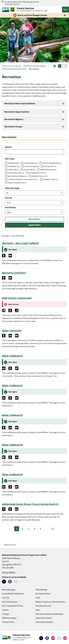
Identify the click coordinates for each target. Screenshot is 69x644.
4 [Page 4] (34, 529)
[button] (55, 66)
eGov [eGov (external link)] (38, 610)
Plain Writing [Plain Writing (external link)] (41, 590)
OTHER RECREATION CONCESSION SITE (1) (23, 179)
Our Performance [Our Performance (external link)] (10, 602)
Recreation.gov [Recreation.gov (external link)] (9, 590)
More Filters (34, 219)
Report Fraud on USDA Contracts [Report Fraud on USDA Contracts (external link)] (50, 602)
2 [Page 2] (23, 529)
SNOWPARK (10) (14, 166)
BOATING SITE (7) (50, 166)
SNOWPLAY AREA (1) (50, 179)
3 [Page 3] (29, 529)
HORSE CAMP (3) (29, 170)
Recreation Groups (13, 127)
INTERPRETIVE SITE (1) (40, 176)
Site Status (10, 207)
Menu (66, 10)
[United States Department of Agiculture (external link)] (6, 10)
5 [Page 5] (40, 529)
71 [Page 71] (52, 529)
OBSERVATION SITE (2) (48, 170)
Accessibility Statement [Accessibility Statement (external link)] (13, 594)
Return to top (10, 544)
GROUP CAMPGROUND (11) (52, 163)
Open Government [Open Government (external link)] (44, 618)
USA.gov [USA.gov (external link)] (6, 614)
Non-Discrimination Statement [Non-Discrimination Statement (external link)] (49, 614)
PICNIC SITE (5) (13, 170)
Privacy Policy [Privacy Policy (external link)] (8, 622)
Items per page (12, 188)
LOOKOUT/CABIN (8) (32, 166)
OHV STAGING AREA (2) (16, 173)
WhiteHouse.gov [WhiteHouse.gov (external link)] (9, 618)
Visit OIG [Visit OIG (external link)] (6, 598)
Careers (5, 610)
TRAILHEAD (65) (13, 163)
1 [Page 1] (17, 529)
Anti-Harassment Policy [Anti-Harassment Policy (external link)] (12, 606)
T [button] (60, 66)
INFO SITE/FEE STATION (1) (17, 176)
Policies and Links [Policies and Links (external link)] (43, 606)
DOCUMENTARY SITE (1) (38, 173)
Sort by (9, 198)
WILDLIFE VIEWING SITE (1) (17, 183)
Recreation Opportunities (17, 112)
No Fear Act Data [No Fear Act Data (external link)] (43, 594)
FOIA (38, 598)
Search (8, 147)
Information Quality (44, 622)
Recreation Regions (14, 119)
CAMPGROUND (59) (31, 163)
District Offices (9, 572)
